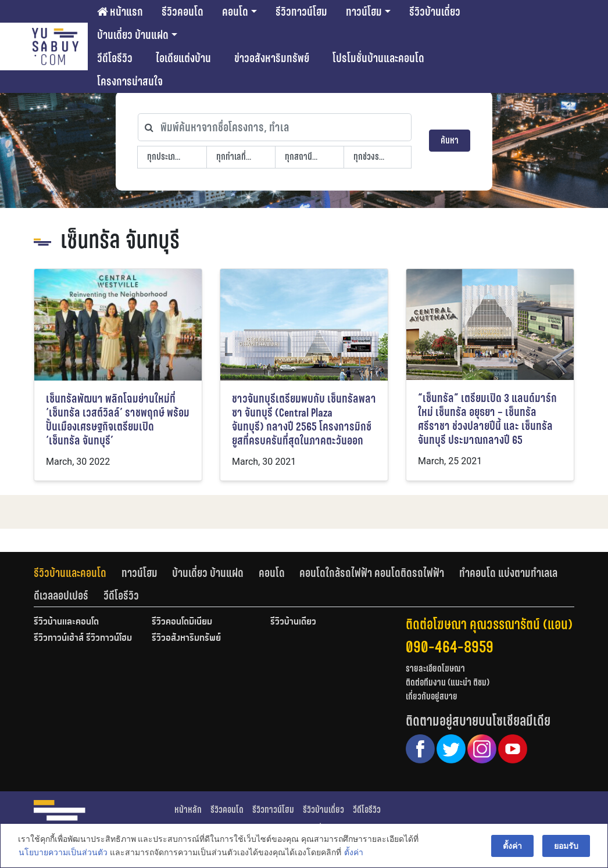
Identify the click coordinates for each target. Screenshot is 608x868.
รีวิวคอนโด (183, 12)
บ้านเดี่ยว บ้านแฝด (133, 35)
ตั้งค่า (353, 853)
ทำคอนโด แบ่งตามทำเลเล (508, 573)
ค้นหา (450, 140)
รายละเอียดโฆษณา (435, 668)
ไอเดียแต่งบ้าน (183, 58)
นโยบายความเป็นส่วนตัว (62, 853)
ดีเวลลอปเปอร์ (61, 596)
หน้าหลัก (188, 810)
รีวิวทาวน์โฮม (301, 12)
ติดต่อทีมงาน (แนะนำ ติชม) (448, 682)
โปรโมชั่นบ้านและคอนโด (378, 58)
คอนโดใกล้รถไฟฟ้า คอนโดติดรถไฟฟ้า (372, 573)
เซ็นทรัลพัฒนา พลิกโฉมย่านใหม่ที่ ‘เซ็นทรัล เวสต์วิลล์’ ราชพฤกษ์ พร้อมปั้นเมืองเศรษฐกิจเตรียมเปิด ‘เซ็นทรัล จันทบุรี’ (118, 420)
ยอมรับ (567, 846)
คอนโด (235, 12)
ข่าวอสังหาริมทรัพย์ (272, 58)
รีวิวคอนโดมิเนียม (182, 622)
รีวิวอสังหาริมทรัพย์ (186, 639)
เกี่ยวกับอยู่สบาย (432, 696)
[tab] (78, 573)
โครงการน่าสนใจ (130, 81)
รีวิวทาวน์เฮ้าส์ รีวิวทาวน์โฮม (83, 639)
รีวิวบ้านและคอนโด (70, 573)
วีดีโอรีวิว (115, 58)
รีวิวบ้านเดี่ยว (435, 12)
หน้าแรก (120, 12)
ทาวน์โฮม (364, 12)
